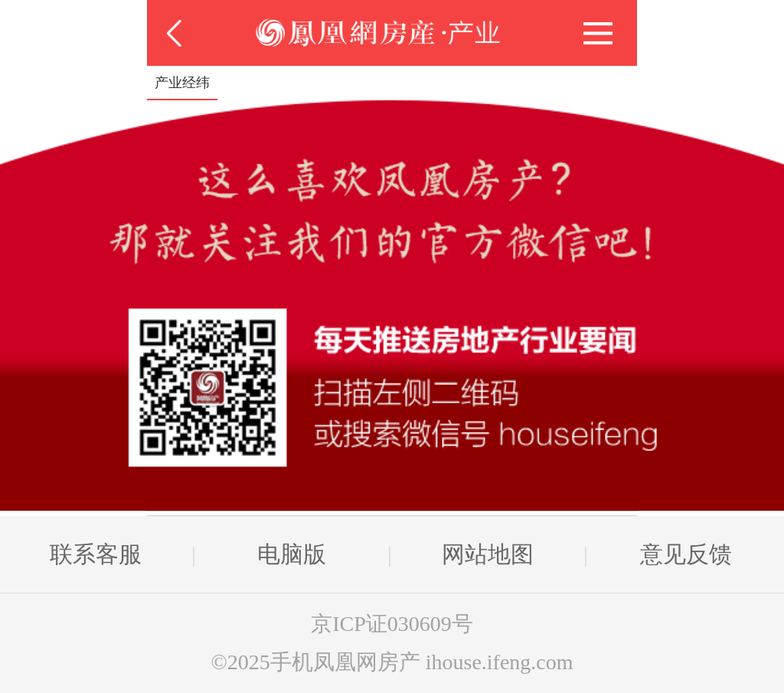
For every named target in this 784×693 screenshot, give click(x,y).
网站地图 (488, 554)
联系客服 (96, 554)
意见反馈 (686, 554)
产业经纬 (182, 83)
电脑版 (292, 554)
